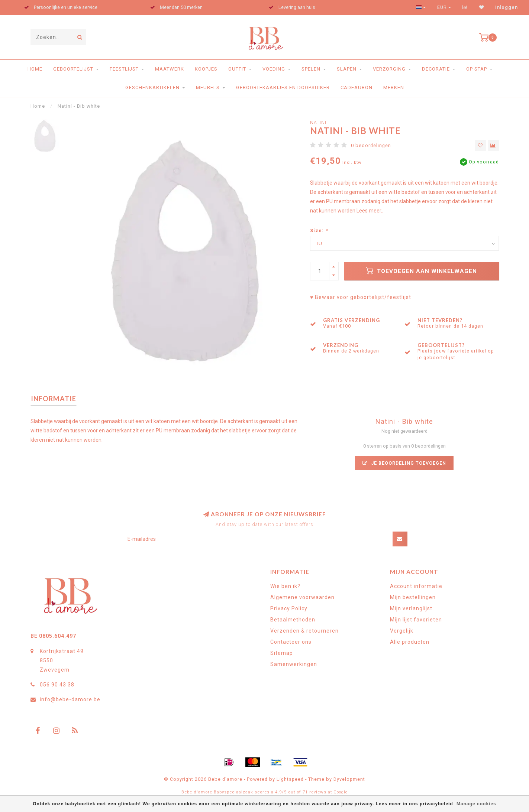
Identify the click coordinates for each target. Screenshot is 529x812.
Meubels (208, 87)
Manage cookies (476, 804)
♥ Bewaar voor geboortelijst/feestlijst (361, 297)
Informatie (54, 399)
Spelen (311, 69)
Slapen (347, 69)
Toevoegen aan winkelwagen (421, 271)
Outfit (237, 69)
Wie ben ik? (285, 586)
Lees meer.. (370, 211)
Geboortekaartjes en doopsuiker (283, 87)
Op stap (477, 69)
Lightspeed (290, 779)
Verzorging (389, 69)
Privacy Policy (289, 608)
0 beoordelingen (371, 145)
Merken (394, 87)
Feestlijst (124, 69)
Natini (318, 122)
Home (35, 69)
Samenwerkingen (294, 664)
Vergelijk (402, 631)
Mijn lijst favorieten (416, 620)
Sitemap (282, 653)
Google (341, 792)
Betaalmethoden (293, 620)
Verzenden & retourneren (304, 631)
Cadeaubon (357, 87)
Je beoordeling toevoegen (404, 463)
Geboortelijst (73, 69)
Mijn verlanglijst (411, 608)
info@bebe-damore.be (70, 699)
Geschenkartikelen (152, 87)
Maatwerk (170, 69)
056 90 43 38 (57, 685)
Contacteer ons (291, 642)
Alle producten (410, 642)
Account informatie (416, 586)
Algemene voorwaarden (302, 597)
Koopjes (206, 69)
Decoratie (436, 69)
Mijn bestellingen (413, 597)
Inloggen (507, 7)
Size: (319, 230)
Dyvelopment (349, 779)
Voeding (274, 69)
